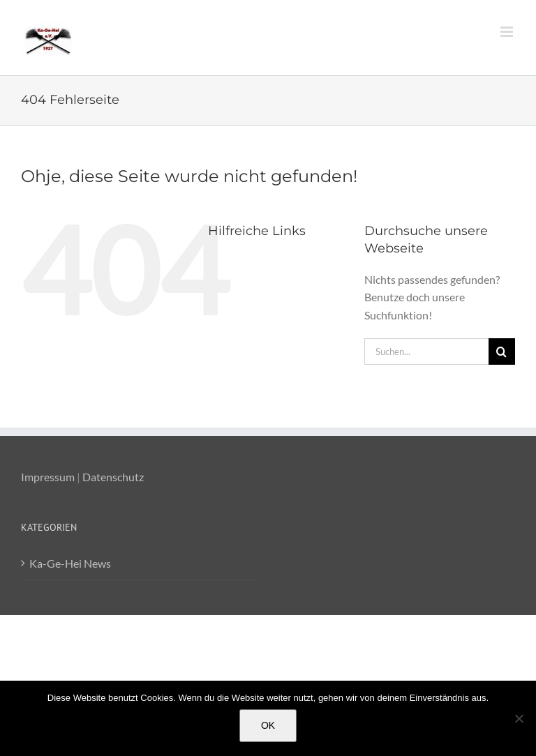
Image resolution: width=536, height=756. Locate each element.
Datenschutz (113, 477)
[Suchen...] (426, 351)
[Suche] (502, 351)
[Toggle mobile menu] (508, 32)
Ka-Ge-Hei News (70, 563)
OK (268, 725)
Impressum (48, 477)
